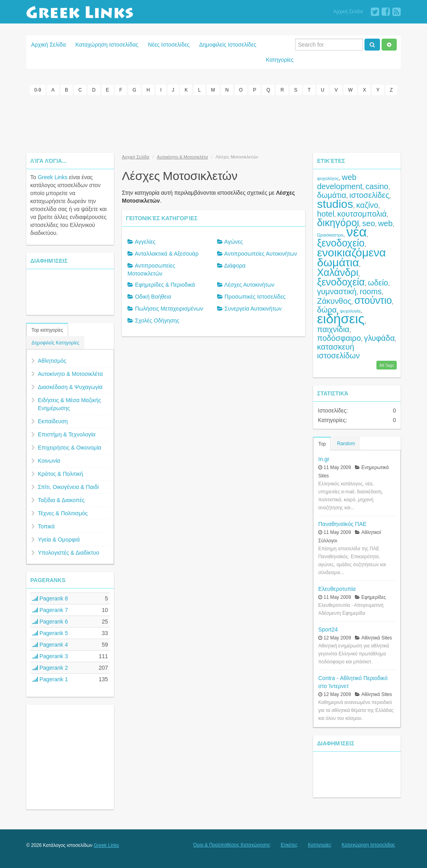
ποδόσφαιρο (339, 338)
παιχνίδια (333, 329)
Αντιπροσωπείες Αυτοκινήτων (261, 253)
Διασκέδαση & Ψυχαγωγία (70, 387)
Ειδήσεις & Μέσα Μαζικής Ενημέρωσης (70, 404)
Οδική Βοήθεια (153, 296)
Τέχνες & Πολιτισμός (63, 513)
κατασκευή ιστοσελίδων (338, 351)
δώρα (327, 309)
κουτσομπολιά (362, 213)
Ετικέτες (289, 845)
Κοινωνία (49, 460)
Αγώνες (234, 241)
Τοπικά (46, 526)
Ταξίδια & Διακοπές (61, 500)
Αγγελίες (145, 241)
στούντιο (373, 300)
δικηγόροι (338, 222)
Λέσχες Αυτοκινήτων (249, 284)
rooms (371, 291)
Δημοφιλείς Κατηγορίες (55, 342)
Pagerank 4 (50, 644)
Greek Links (53, 177)
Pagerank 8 (50, 598)
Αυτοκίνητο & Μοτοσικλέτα (70, 373)
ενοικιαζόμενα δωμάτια (352, 257)
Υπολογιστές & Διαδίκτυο (69, 552)
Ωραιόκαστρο (330, 235)
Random (346, 443)
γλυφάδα (379, 338)
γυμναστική (337, 291)
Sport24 (328, 629)
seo (368, 223)
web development (340, 181)
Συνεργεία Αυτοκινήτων (253, 308)
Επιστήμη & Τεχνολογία (67, 434)
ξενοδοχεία (341, 282)
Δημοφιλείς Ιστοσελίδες (228, 45)
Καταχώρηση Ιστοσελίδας (107, 45)
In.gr (324, 458)
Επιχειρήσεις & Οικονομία (70, 447)
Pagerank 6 (50, 621)
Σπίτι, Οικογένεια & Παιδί (68, 487)
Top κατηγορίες (47, 330)
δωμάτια (332, 195)
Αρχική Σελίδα (348, 12)
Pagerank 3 (50, 656)
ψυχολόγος (328, 178)
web (385, 223)
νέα (357, 232)
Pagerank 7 (50, 610)
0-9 (38, 90)
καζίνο (367, 205)
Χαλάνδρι (338, 272)
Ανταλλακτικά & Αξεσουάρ (166, 253)
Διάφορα (235, 265)
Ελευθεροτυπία (337, 588)
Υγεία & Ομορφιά (59, 539)
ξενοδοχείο (341, 242)
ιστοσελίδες (369, 195)
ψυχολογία (350, 311)
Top (322, 443)
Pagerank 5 (50, 633)
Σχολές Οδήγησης (157, 320)
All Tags (387, 364)
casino (377, 186)
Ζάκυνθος (334, 301)
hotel (326, 213)
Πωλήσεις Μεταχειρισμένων (169, 308)
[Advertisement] (213, 123)
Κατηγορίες (280, 60)
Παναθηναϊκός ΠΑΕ (342, 523)
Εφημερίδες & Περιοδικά (165, 284)
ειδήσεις (341, 318)
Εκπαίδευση (53, 421)
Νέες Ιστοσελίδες (169, 45)
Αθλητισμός (52, 360)
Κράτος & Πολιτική (61, 473)
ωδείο (378, 282)
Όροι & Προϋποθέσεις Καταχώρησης (232, 845)
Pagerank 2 (50, 667)
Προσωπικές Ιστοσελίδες (255, 296)
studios (335, 203)
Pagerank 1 (50, 679)
